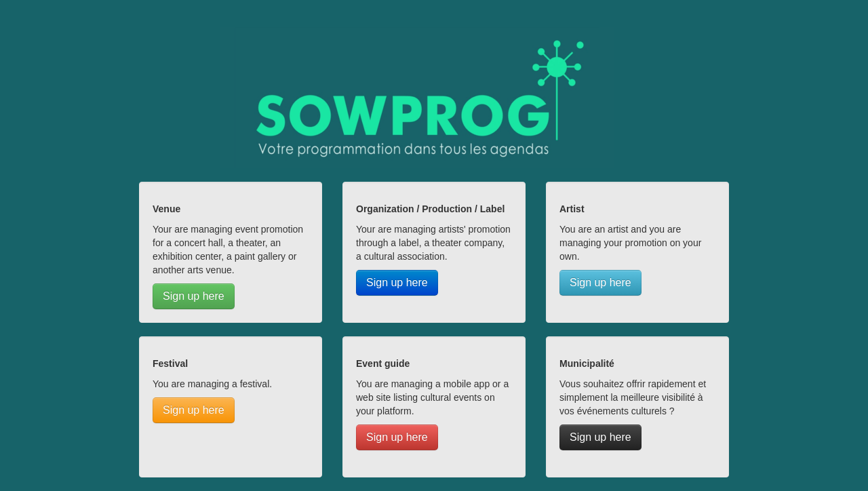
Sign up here (194, 296)
